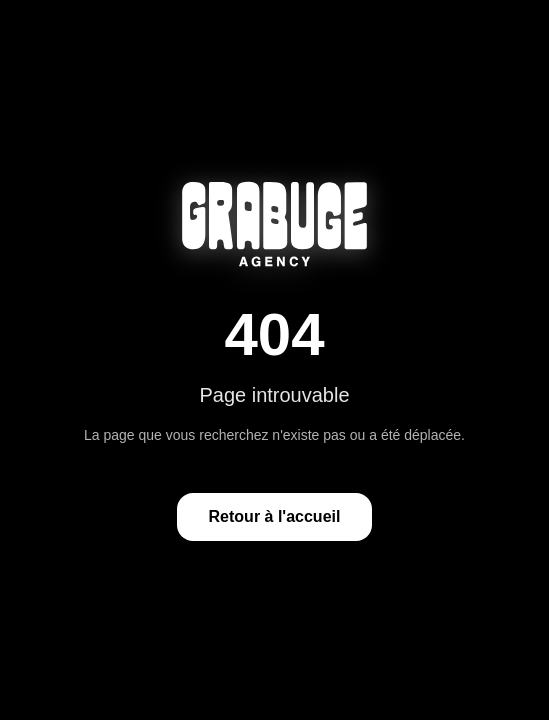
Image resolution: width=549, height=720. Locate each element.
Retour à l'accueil (275, 516)
